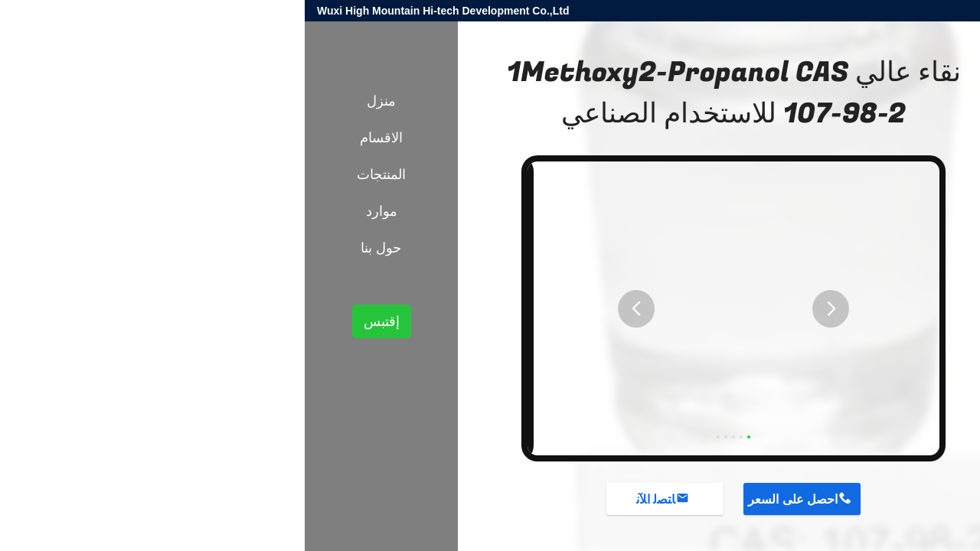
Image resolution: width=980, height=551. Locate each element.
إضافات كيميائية (817, 266)
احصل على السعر (487, 499)
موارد (77, 211)
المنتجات (881, 266)
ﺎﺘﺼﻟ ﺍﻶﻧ (350, 499)
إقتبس (77, 321)
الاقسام (77, 138)
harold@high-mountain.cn (785, 11)
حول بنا (76, 248)
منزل (77, 101)
